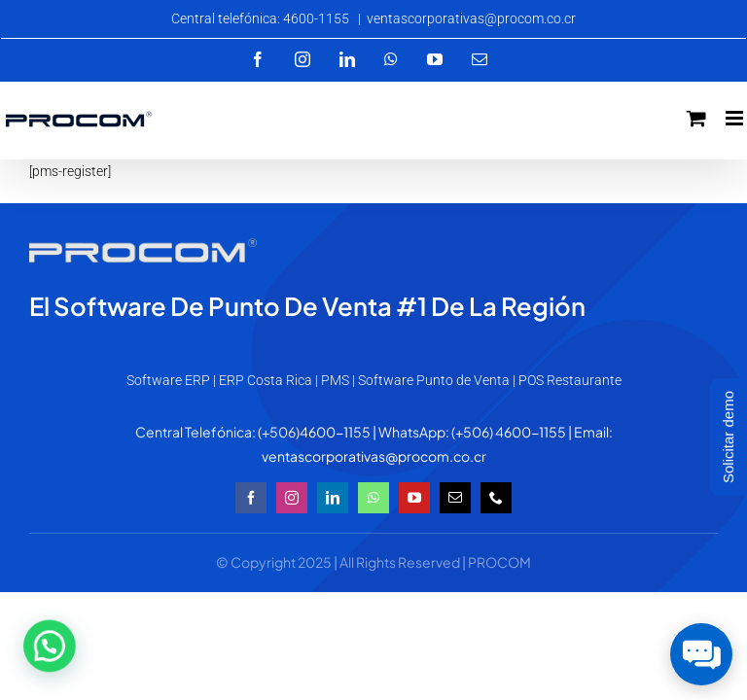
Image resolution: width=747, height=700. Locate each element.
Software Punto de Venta (434, 380)
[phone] (496, 498)
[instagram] (292, 498)
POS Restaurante (570, 380)
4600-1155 (335, 432)
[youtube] (414, 498)
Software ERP (168, 380)
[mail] (455, 498)
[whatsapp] (373, 498)
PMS (335, 380)
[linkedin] (333, 498)
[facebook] (251, 498)
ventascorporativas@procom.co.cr (471, 18)
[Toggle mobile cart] (696, 118)
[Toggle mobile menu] (736, 118)
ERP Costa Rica (266, 380)
